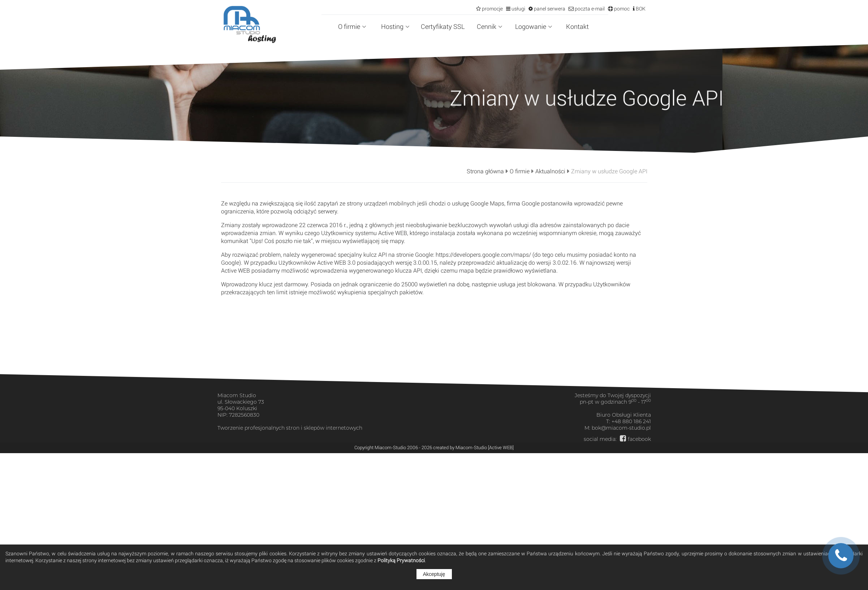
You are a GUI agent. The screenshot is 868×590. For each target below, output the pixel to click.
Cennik (490, 26)
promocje (492, 8)
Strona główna (485, 171)
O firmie (352, 26)
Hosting (395, 26)
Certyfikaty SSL (443, 26)
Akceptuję (434, 574)
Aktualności (550, 171)
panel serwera (549, 8)
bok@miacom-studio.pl (621, 428)
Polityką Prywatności (401, 560)
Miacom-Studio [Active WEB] (485, 447)
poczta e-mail (589, 8)
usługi (518, 8)
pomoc (621, 8)
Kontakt (577, 26)
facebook (639, 439)
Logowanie (534, 26)
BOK (640, 8)
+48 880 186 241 (631, 421)
